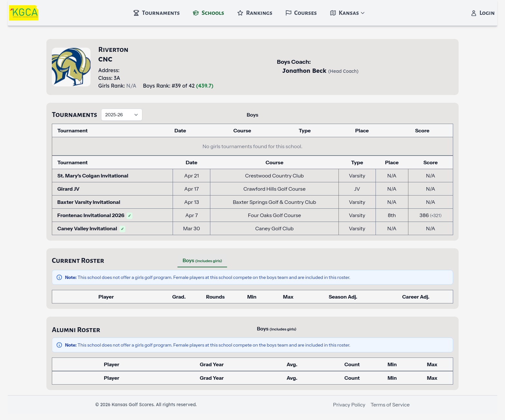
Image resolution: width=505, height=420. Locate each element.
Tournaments (156, 13)
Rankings (255, 13)
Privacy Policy (349, 405)
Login (483, 13)
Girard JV (68, 189)
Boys (252, 115)
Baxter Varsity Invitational (89, 202)
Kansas (348, 13)
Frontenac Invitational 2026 (95, 215)
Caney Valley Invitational (91, 228)
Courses (301, 13)
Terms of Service (390, 405)
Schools (208, 13)
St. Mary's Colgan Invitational (93, 176)
